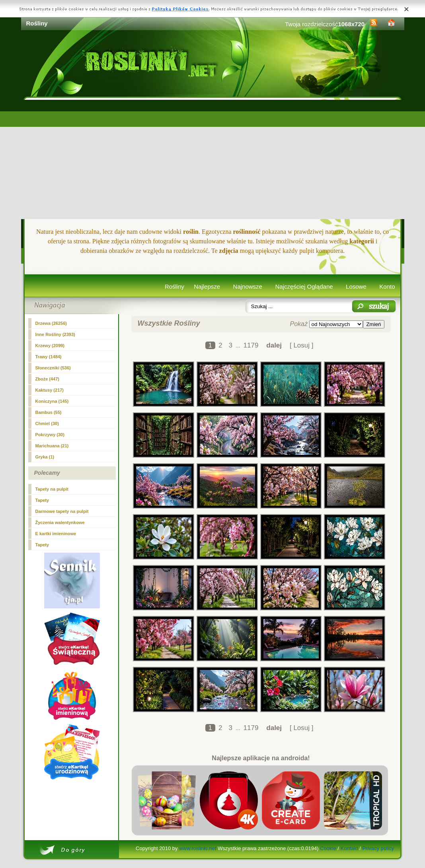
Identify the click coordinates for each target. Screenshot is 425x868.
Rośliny (174, 286)
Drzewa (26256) (51, 323)
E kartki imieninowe (56, 534)
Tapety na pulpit (52, 489)
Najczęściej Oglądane (304, 286)
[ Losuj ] (302, 345)
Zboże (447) (48, 379)
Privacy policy (378, 848)
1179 (251, 345)
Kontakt (349, 848)
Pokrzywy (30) (50, 435)
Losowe (356, 286)
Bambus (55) (49, 412)
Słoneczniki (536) (53, 368)
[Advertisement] (213, 159)
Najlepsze (207, 286)
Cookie (328, 848)
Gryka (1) (45, 457)
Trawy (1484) (49, 357)
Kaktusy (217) (50, 390)
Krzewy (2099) (50, 346)
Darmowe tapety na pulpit (62, 511)
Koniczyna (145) (52, 401)
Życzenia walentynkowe (60, 522)
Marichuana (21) (52, 446)
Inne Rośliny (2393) (55, 334)
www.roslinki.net (198, 848)
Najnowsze (248, 286)
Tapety (42, 500)
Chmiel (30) (47, 423)
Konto (387, 286)
